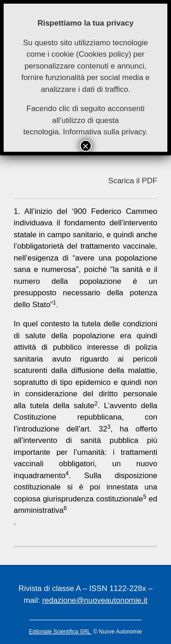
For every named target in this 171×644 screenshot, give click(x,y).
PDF (150, 181)
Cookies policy (104, 54)
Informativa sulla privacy (104, 132)
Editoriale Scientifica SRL (61, 632)
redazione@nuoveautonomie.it (95, 600)
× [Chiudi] (85, 146)
